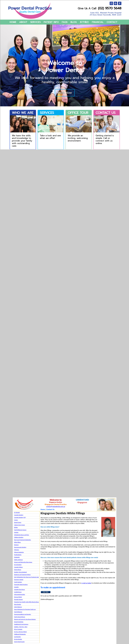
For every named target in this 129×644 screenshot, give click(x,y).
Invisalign (16, 587)
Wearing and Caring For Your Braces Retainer (25, 619)
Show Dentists (18, 604)
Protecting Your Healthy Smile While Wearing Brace (27, 602)
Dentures (16, 545)
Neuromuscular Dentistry (20, 547)
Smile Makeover (18, 607)
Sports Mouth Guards (19, 642)
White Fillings (17, 542)
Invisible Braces (18, 592)
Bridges (16, 527)
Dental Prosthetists (19, 622)
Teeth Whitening (18, 612)
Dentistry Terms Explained (20, 572)
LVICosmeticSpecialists (20, 594)
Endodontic (17, 557)
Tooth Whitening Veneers (20, 530)
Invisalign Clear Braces (20, 590)
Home (43, 509)
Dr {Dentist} (17, 512)
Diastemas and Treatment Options (22, 575)
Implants (16, 532)
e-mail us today (86, 583)
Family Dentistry (18, 582)
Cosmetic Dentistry (19, 515)
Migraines (17, 550)
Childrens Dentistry (19, 537)
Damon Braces (18, 570)
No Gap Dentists (18, 639)
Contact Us (50, 509)
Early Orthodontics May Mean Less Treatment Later (27, 577)
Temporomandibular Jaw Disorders (23, 614)
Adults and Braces (19, 560)
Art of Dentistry (18, 565)
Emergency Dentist (19, 580)
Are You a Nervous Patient (20, 632)
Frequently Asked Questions (21, 585)
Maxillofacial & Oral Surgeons (21, 624)
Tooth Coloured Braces (20, 617)
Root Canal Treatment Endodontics (23, 540)
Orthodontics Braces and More (22, 535)
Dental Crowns (18, 522)
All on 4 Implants (18, 629)
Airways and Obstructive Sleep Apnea (23, 562)
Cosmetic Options (18, 567)
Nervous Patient (18, 597)
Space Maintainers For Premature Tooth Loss (25, 609)
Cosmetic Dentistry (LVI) (20, 517)
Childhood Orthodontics (20, 634)
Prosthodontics (18, 555)
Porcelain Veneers (19, 599)
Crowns (16, 520)
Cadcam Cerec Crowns (20, 525)
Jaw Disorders (18, 637)
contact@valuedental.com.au (56, 506)
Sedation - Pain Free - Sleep (21, 627)
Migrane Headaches (19, 552)
